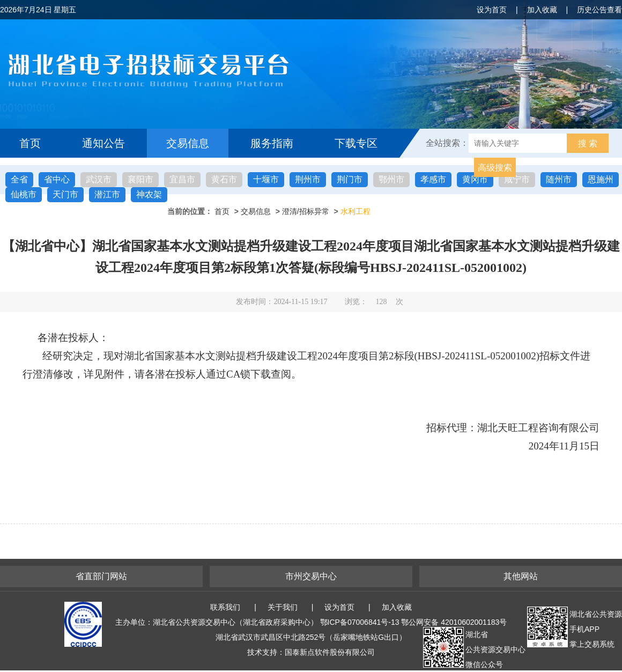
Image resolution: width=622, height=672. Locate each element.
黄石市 (224, 179)
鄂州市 (391, 179)
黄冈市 (475, 179)
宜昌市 (182, 179)
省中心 (57, 179)
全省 (19, 179)
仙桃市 (24, 194)
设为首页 (492, 10)
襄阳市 (140, 179)
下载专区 (356, 143)
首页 (30, 143)
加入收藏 (542, 10)
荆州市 (308, 179)
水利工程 (356, 211)
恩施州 (601, 179)
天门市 (65, 194)
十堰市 (266, 179)
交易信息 (188, 143)
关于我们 (283, 607)
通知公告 (103, 143)
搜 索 (588, 143)
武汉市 (99, 179)
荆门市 (350, 179)
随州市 (559, 179)
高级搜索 (495, 168)
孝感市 (433, 179)
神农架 (149, 194)
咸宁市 (517, 179)
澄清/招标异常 (306, 211)
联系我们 (225, 607)
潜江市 (107, 194)
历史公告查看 (599, 10)
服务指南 (272, 143)
